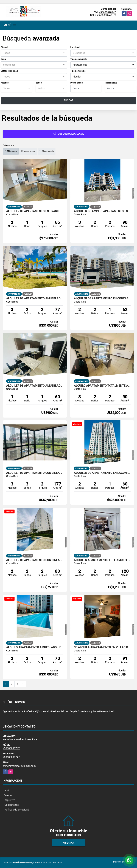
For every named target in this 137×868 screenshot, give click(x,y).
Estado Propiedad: (10, 71)
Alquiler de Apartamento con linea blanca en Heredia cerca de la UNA (35, 560)
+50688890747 (107, 12)
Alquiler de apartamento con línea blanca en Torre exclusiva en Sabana (35, 473)
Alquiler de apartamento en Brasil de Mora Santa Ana (35, 211)
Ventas (8, 795)
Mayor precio (47, 151)
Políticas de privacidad (17, 810)
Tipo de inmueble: (79, 59)
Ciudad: (5, 47)
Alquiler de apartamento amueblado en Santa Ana (35, 386)
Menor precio (28, 151)
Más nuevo (11, 151)
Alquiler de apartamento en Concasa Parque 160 (102, 298)
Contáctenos (12, 805)
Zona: (4, 59)
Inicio (7, 791)
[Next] (23, 684)
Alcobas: (5, 83)
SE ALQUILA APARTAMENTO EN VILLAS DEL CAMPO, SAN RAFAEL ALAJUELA (102, 647)
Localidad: (75, 47)
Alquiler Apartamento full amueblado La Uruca (102, 560)
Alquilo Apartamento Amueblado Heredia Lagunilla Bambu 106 (35, 647)
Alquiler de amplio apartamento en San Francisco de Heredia (102, 211)
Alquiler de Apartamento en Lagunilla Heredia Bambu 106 (102, 473)
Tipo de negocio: (78, 71)
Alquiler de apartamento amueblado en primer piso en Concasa (35, 298)
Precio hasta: (111, 83)
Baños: (39, 83)
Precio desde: (77, 83)
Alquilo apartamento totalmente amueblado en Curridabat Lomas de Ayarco (102, 386)
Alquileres (10, 800)
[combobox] (34, 53)
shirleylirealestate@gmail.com (19, 766)
